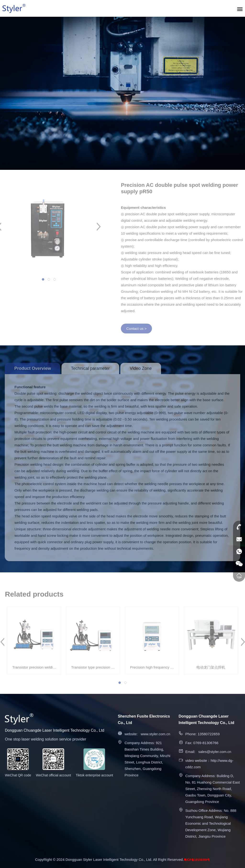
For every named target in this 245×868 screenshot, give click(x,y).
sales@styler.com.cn (215, 752)
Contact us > (139, 329)
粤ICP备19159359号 (197, 860)
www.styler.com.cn (155, 734)
